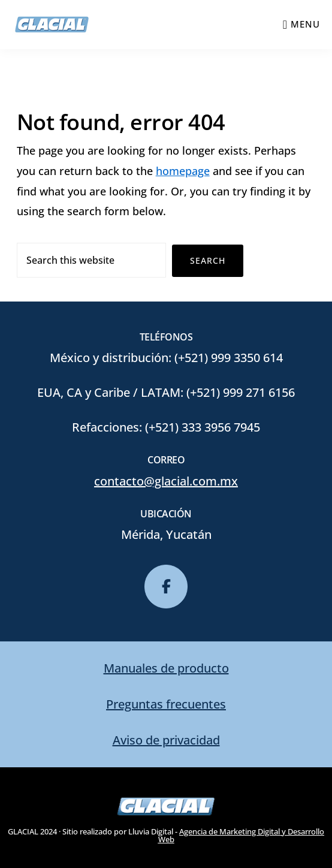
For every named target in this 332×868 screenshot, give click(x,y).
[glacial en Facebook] (166, 587)
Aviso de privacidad (166, 740)
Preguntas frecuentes (166, 704)
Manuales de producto (166, 668)
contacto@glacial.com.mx (166, 481)
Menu (305, 24)
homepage (183, 171)
